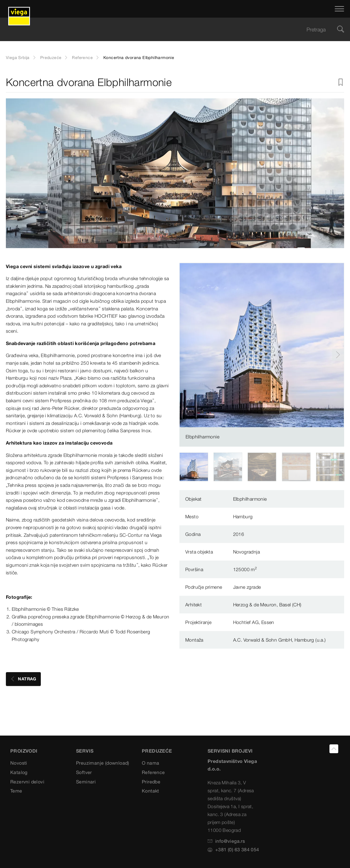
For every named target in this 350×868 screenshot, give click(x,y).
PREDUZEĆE (157, 751)
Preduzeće (51, 58)
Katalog (19, 772)
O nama (150, 763)
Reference (82, 58)
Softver (84, 772)
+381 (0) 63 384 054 (233, 850)
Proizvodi (24, 751)
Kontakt (150, 791)
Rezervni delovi (27, 782)
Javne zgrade (247, 587)
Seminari (86, 782)
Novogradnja (246, 552)
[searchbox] (170, 30)
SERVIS (85, 751)
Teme (16, 791)
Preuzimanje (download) (103, 763)
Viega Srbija (18, 58)
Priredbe (151, 782)
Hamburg (243, 517)
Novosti (19, 763)
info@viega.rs (226, 841)
